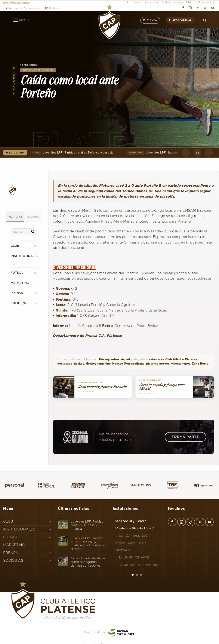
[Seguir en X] (205, 8)
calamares (156, 359)
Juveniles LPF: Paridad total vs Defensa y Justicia (70, 153)
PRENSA (17, 293)
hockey (79, 364)
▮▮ (197, 152)
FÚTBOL (17, 273)
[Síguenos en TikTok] (198, 8)
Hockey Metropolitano (128, 364)
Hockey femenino (98, 364)
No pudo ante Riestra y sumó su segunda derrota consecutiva (88, 562)
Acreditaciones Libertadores (142, 2)
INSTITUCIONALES (24, 256)
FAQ (189, 2)
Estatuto (166, 2)
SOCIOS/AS (19, 303)
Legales (178, 2)
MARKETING (20, 283)
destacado (65, 364)
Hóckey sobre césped (38, 70)
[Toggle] (36, 246)
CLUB (15, 246)
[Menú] (21, 20)
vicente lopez (181, 364)
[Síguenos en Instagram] (190, 8)
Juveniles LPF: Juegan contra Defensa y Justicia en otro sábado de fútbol (88, 544)
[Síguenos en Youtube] (212, 8)
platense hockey (158, 364)
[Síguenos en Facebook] (183, 8)
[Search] (205, 20)
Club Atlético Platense (181, 359)
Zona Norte (200, 364)
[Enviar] (33, 232)
